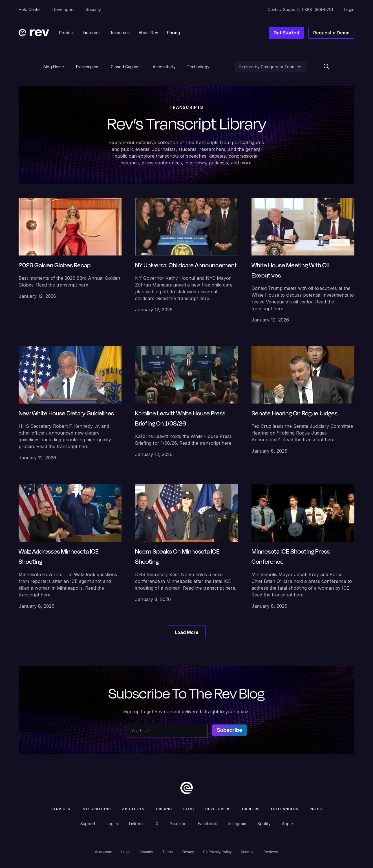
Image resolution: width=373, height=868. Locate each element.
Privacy (188, 852)
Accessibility (164, 67)
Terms (167, 852)
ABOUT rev (133, 809)
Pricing (164, 809)
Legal (126, 852)
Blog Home (54, 67)
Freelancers (285, 809)
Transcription (87, 67)
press (316, 809)
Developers (63, 9)
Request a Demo (331, 33)
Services (61, 809)
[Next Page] (187, 632)
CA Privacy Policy (217, 852)
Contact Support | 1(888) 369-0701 (300, 9)
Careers (251, 809)
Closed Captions (126, 67)
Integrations (96, 809)
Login (349, 9)
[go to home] (187, 788)
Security (93, 9)
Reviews (271, 852)
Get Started (286, 33)
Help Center (30, 9)
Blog (189, 809)
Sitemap (248, 852)
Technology (198, 67)
